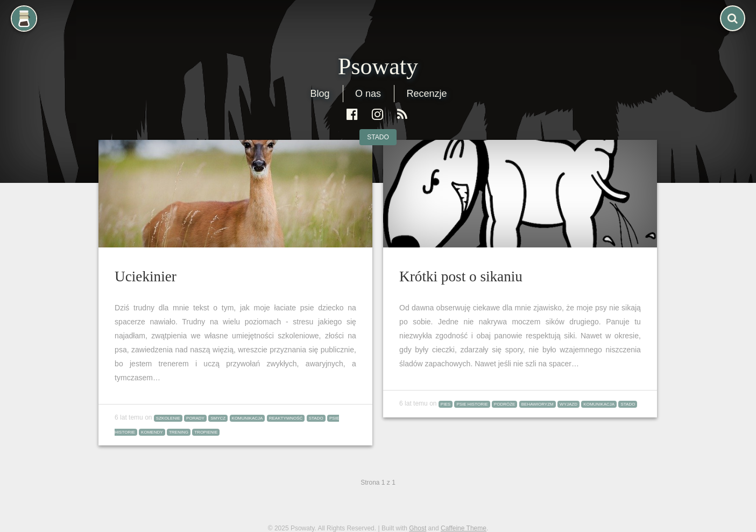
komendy (152, 432)
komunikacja (248, 418)
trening (179, 432)
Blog (320, 94)
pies (446, 404)
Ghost (418, 528)
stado (378, 137)
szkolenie (168, 418)
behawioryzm (538, 404)
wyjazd (568, 404)
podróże (505, 404)
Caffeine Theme (464, 528)
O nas (368, 94)
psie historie (472, 404)
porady (195, 418)
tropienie (206, 432)
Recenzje (426, 94)
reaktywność (286, 418)
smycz (218, 418)
